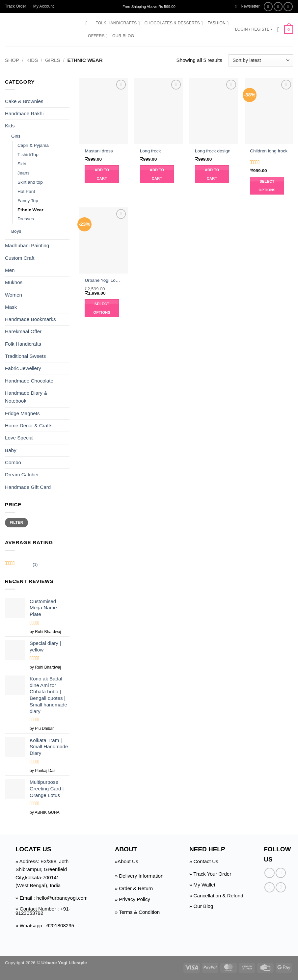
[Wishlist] (279, 30)
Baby (11, 450)
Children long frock (269, 151)
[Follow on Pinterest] (281, 887)
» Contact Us (204, 861)
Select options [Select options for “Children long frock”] (267, 186)
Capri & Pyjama (33, 145)
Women (14, 294)
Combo (13, 462)
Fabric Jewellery (23, 368)
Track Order (15, 6)
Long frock (150, 151)
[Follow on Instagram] (278, 7)
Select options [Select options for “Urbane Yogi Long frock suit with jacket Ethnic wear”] (102, 308)
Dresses (26, 219)
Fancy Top (28, 201)
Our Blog (123, 36)
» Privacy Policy (133, 899)
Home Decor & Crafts (29, 425)
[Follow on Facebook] (268, 7)
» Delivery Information (139, 876)
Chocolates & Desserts (174, 23)
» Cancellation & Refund (216, 896)
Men (10, 270)
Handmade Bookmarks (30, 319)
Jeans (23, 173)
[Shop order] (261, 60)
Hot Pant (26, 191)
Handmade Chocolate (29, 381)
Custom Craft (20, 258)
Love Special (19, 438)
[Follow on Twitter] (288, 7)
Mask (11, 307)
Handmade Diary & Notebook (26, 397)
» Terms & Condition (137, 912)
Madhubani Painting (27, 245)
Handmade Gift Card (28, 487)
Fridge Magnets (22, 413)
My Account (44, 6)
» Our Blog (201, 906)
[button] (247, 6)
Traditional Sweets (25, 356)
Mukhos (14, 282)
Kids (32, 60)
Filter (17, 522)
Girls (53, 60)
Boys (16, 231)
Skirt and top (30, 182)
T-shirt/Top (28, 155)
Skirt (22, 164)
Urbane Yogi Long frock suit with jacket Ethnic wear (104, 280)
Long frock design (213, 151)
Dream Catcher (22, 475)
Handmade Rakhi (24, 113)
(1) (21, 565)
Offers (98, 36)
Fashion (218, 23)
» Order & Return (134, 888)
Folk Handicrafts (118, 23)
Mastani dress (99, 151)
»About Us (127, 861)
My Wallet (204, 885)
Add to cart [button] (102, 174)
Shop (12, 60)
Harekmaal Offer (23, 331)
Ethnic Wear (30, 210)
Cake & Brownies (24, 101)
